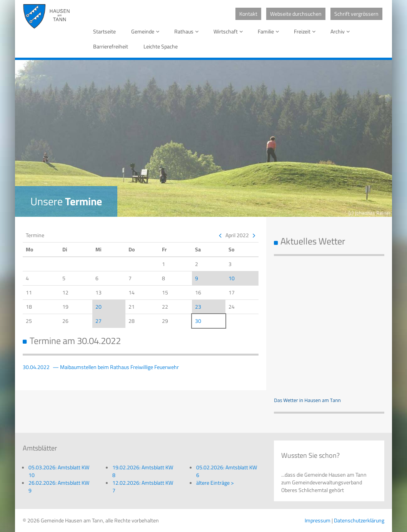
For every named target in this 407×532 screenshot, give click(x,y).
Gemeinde (147, 31)
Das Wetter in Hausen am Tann (307, 400)
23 (198, 307)
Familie (270, 31)
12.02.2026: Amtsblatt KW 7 (143, 486)
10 (232, 278)
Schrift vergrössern (356, 14)
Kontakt (248, 14)
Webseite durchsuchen (296, 14)
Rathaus (188, 31)
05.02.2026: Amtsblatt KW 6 (227, 471)
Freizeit (306, 31)
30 (198, 321)
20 (98, 307)
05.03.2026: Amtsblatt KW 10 (59, 471)
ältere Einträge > (215, 483)
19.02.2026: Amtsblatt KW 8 (143, 471)
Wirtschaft (229, 31)
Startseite (104, 31)
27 (98, 321)
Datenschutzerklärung (359, 520)
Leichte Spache (161, 46)
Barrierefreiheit (111, 46)
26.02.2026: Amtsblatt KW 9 (59, 486)
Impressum (318, 520)
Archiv (341, 31)
